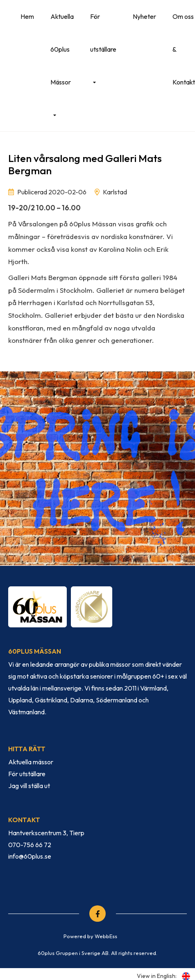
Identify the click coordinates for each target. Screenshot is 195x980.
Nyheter (144, 16)
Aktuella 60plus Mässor (62, 49)
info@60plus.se (30, 856)
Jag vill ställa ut (29, 786)
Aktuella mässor (31, 762)
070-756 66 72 (30, 845)
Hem (27, 16)
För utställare (103, 33)
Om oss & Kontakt (184, 49)
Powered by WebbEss (90, 936)
